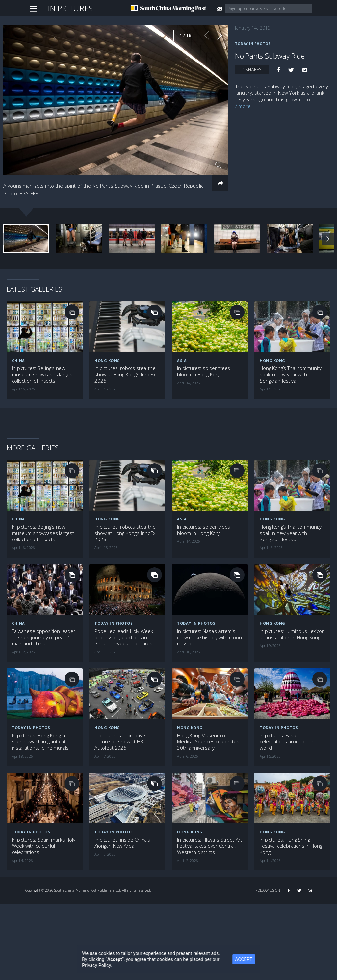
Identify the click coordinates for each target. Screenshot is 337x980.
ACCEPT (251, 959)
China (18, 360)
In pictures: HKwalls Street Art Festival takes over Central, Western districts (209, 846)
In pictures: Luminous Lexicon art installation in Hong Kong (292, 634)
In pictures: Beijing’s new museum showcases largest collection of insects (43, 375)
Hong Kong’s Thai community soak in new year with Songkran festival (291, 375)
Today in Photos (253, 44)
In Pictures (70, 8)
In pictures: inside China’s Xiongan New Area (122, 843)
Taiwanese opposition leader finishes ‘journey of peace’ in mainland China (44, 637)
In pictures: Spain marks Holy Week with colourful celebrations (44, 846)
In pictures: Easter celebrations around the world (286, 742)
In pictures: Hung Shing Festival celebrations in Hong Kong (291, 846)
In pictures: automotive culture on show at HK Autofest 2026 (120, 742)
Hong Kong (107, 360)
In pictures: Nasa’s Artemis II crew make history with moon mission (209, 637)
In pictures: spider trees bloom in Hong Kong (204, 371)
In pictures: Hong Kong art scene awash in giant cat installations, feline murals (40, 742)
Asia (182, 360)
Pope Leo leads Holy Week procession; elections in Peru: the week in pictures (124, 637)
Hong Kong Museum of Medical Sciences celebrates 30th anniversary (208, 742)
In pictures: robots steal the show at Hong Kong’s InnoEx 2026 (125, 375)
